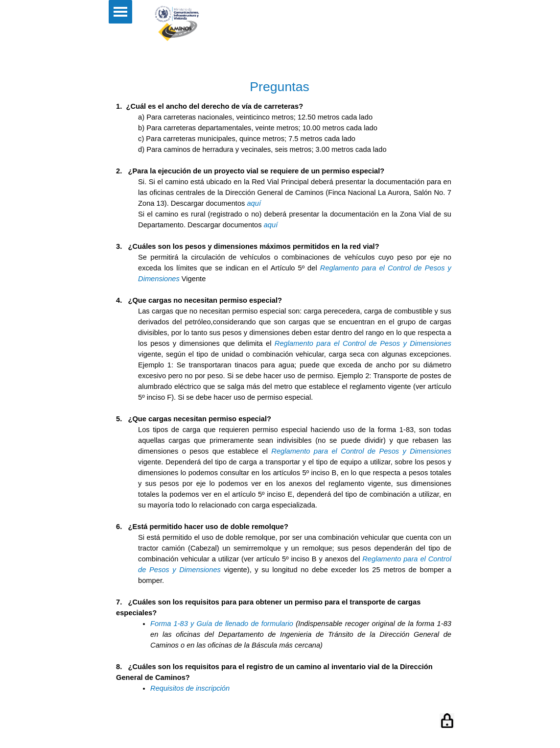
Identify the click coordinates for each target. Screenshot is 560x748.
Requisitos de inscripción (190, 688)
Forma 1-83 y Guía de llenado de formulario (222, 624)
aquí (254, 203)
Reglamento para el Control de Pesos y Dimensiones (363, 343)
